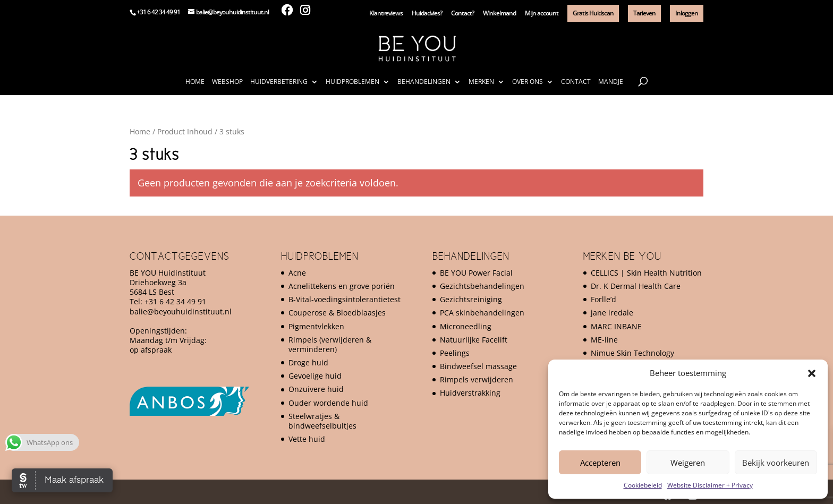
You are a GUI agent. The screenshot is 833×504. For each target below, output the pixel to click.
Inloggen (687, 13)
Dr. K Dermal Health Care (636, 286)
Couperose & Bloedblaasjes (337, 313)
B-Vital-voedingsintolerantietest (345, 299)
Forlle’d (603, 299)
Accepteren (600, 463)
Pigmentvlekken (316, 326)
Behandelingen (424, 82)
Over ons (528, 82)
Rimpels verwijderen (477, 379)
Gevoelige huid (315, 376)
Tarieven (644, 13)
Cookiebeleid (643, 485)
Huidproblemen (352, 82)
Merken (481, 82)
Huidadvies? (427, 14)
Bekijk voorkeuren (776, 463)
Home (195, 82)
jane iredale (612, 313)
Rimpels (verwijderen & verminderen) (330, 344)
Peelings (455, 353)
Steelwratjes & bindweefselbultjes (322, 421)
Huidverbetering (279, 82)
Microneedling (466, 326)
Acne (297, 273)
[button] (812, 373)
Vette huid (307, 439)
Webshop (227, 82)
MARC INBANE (616, 326)
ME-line (604, 340)
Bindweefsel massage (478, 366)
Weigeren (688, 463)
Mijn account (542, 14)
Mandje (611, 82)
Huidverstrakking (470, 393)
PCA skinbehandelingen (482, 313)
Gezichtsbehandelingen (482, 286)
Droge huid (308, 362)
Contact (576, 82)
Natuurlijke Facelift (474, 340)
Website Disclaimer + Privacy (710, 485)
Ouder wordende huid (328, 403)
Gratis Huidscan (593, 13)
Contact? (462, 14)
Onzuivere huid (316, 389)
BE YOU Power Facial (476, 273)
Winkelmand (499, 14)
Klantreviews (386, 14)
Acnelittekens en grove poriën (342, 286)
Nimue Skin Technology (632, 353)
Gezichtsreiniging (471, 299)
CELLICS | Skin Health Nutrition (646, 273)
